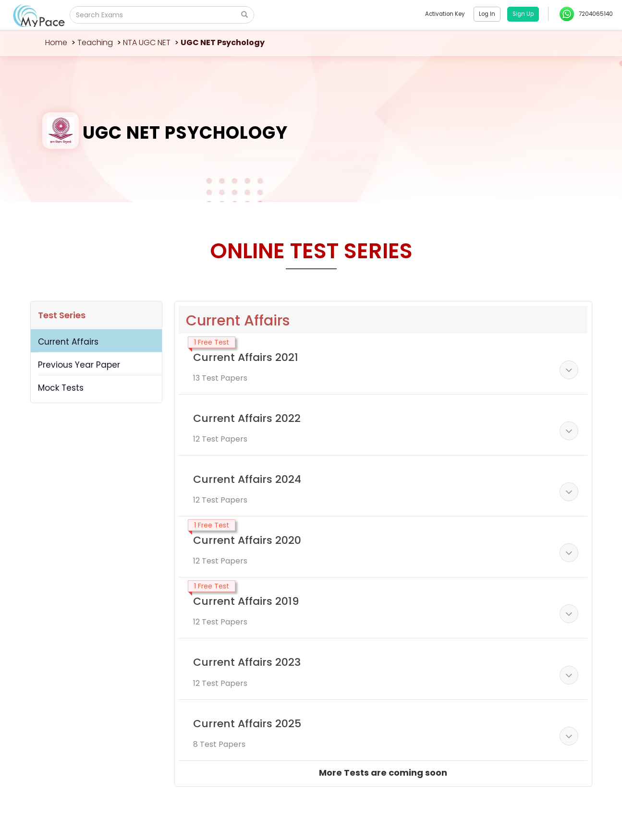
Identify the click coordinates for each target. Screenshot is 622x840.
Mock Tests (61, 388)
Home (56, 42)
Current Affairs (68, 342)
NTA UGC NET (147, 42)
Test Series (62, 315)
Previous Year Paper (79, 365)
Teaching (95, 42)
